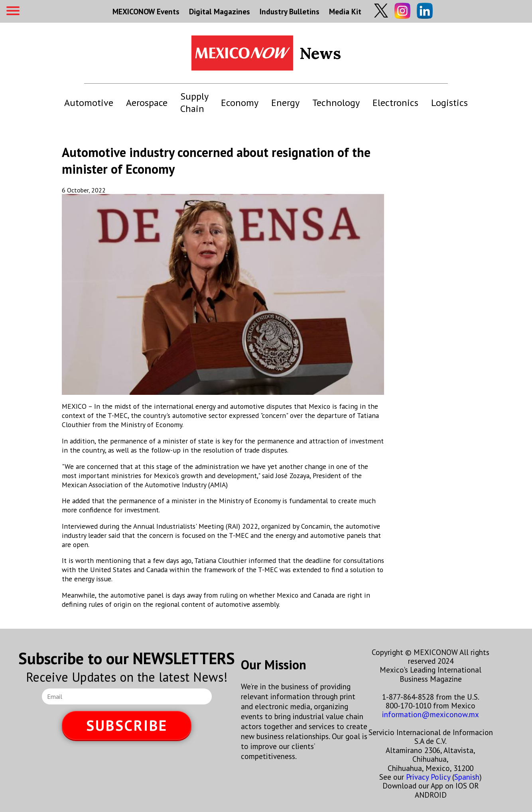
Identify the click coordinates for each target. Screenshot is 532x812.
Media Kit (345, 11)
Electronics (395, 103)
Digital (220, 11)
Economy (240, 103)
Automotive (89, 103)
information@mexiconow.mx (431, 714)
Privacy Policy (428, 777)
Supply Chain (194, 102)
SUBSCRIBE (127, 725)
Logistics (449, 103)
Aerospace (147, 103)
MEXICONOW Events (146, 11)
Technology (336, 103)
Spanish (467, 777)
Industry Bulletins (290, 11)
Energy (285, 103)
